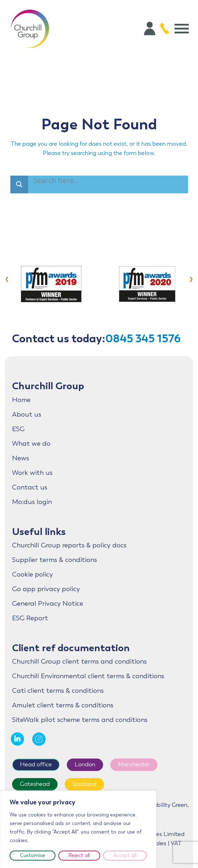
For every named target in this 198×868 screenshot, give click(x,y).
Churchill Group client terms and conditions (79, 661)
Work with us (32, 473)
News (21, 458)
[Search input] (57, 182)
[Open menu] (182, 28)
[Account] (150, 28)
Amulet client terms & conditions (63, 705)
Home (21, 400)
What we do (31, 444)
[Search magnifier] (19, 184)
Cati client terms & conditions (58, 691)
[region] (78, 829)
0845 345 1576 (143, 339)
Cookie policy (33, 574)
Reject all (79, 855)
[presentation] (7, 278)
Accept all (125, 855)
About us (27, 414)
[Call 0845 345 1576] (165, 28)
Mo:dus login (32, 502)
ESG (18, 429)
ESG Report (30, 618)
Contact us (30, 487)
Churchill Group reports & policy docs (69, 545)
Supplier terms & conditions (55, 560)
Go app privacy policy (46, 589)
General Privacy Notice (48, 604)
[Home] (30, 28)
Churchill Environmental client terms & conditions (88, 676)
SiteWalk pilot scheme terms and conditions (80, 720)
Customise (33, 855)
